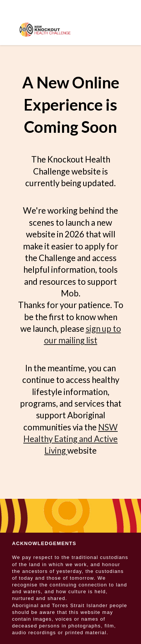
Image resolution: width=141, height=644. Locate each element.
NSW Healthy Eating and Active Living (70, 439)
